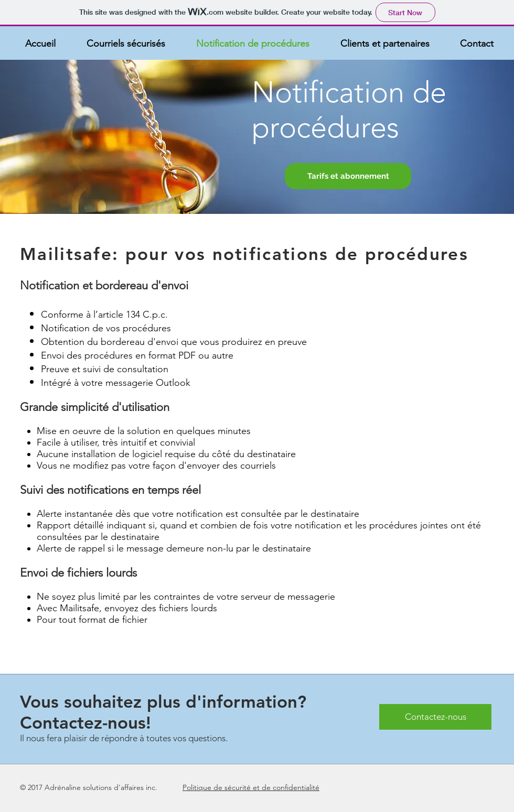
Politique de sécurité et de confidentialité (251, 787)
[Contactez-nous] (435, 717)
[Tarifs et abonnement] (348, 176)
